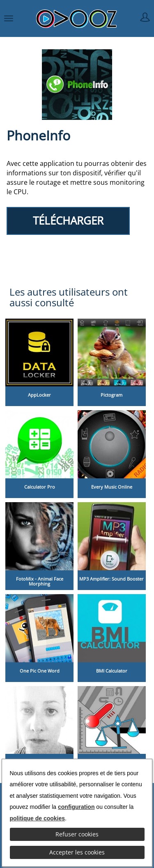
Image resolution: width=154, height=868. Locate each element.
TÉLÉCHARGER (68, 221)
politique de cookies (38, 818)
